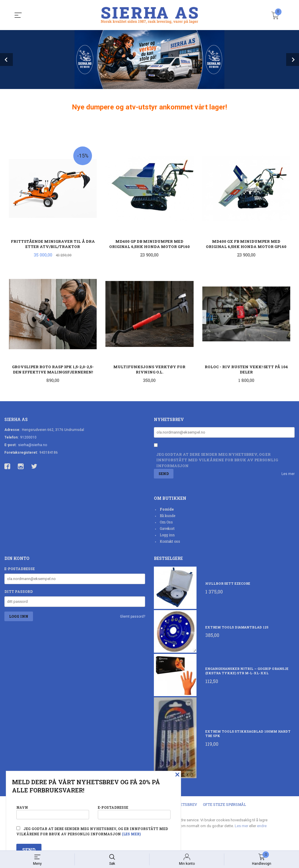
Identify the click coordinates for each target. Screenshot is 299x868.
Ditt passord (19, 593)
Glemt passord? (133, 618)
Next (293, 60)
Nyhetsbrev (185, 806)
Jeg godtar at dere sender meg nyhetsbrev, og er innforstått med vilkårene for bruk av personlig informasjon (217, 461)
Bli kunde (167, 517)
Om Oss (166, 523)
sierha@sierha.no (33, 446)
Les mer (288, 475)
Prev (6, 60)
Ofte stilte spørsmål (224, 806)
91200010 (28, 438)
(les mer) (131, 834)
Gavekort (167, 530)
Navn (53, 811)
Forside (167, 510)
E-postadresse (20, 570)
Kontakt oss (170, 542)
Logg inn (167, 536)
